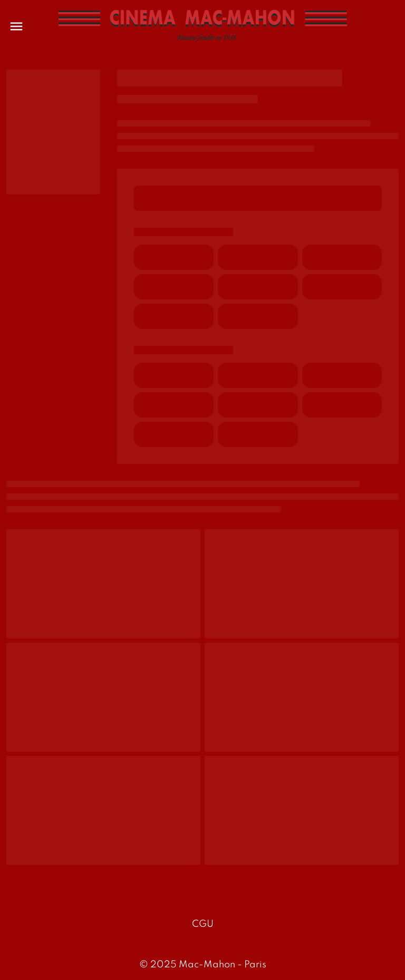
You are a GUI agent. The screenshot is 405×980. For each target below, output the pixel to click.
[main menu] (16, 26)
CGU (203, 924)
